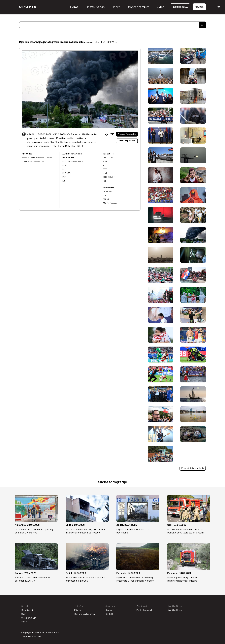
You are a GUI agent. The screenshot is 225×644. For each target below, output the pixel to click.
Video (160, 7)
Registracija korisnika (85, 614)
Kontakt (109, 614)
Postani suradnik (144, 610)
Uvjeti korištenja (175, 610)
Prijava (199, 7)
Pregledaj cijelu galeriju (193, 468)
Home (74, 7)
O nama (109, 610)
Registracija (180, 7)
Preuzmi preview (127, 140)
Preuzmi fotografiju (127, 134)
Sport (116, 7)
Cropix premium (138, 7)
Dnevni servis (95, 7)
